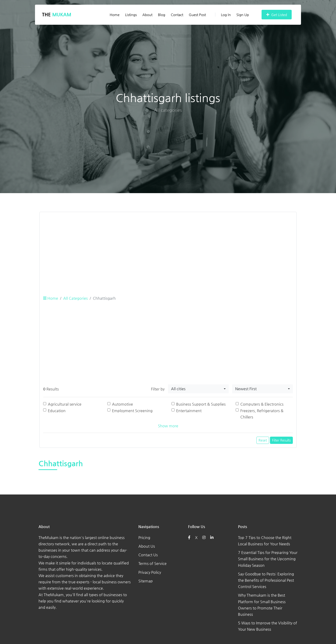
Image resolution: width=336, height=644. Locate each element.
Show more (168, 426)
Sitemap (146, 581)
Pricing (144, 538)
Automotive (122, 404)
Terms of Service (152, 563)
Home (115, 15)
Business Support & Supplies (201, 404)
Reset (263, 440)
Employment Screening (132, 411)
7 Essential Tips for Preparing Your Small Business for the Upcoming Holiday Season (268, 559)
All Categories (75, 298)
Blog (162, 15)
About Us (147, 546)
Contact (177, 15)
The (57, 15)
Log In (223, 15)
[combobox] (198, 389)
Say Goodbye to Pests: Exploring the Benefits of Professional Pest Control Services (266, 580)
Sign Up (243, 15)
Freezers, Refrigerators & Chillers (262, 414)
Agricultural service (65, 404)
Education (57, 411)
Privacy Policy (150, 572)
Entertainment (189, 411)
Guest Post (197, 15)
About (147, 15)
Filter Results (281, 440)
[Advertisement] (168, 248)
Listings (131, 15)
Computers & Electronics (262, 404)
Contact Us (148, 555)
